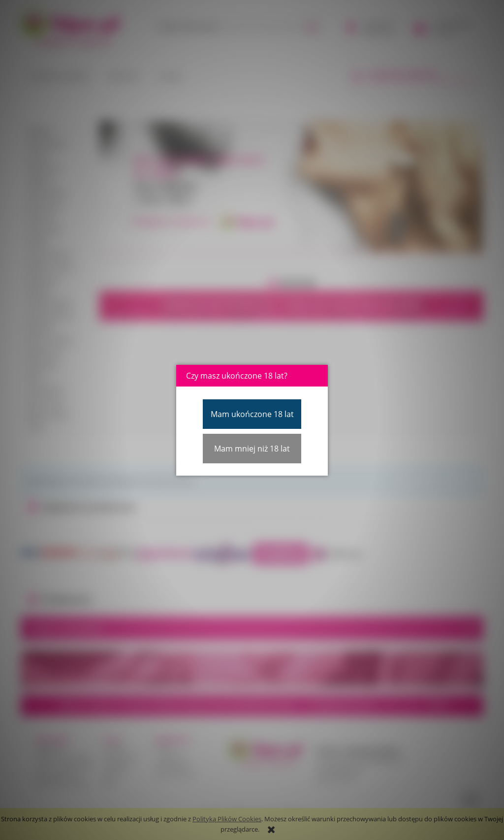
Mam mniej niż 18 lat (252, 449)
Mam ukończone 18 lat (252, 414)
